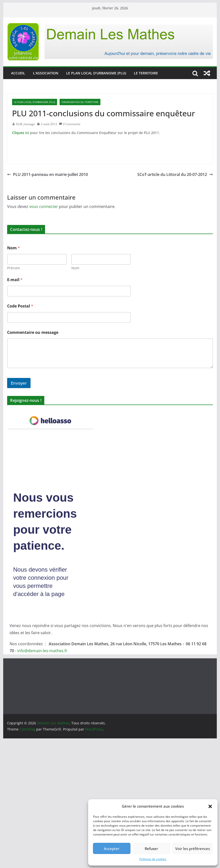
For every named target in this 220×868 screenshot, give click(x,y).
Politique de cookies (153, 859)
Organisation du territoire (80, 102)
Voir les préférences (193, 849)
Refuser (151, 849)
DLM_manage (25, 124)
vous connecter (44, 206)
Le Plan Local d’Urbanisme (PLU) (96, 73)
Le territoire (146, 73)
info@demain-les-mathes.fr (42, 651)
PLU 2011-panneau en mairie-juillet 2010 (47, 174)
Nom (75, 268)
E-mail (15, 280)
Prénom (14, 268)
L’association (46, 73)
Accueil (18, 73)
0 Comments (70, 124)
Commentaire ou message (33, 332)
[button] (210, 806)
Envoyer (19, 383)
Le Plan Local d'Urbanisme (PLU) (35, 102)
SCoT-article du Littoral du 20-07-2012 (175, 174)
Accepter (112, 849)
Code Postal (20, 306)
